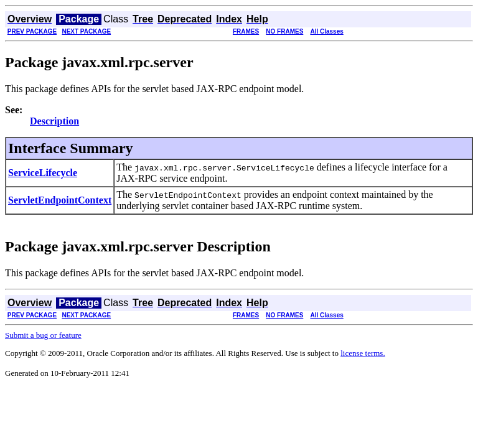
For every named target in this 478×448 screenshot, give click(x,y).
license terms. (363, 353)
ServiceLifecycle (43, 173)
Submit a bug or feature (43, 335)
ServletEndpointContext (60, 200)
